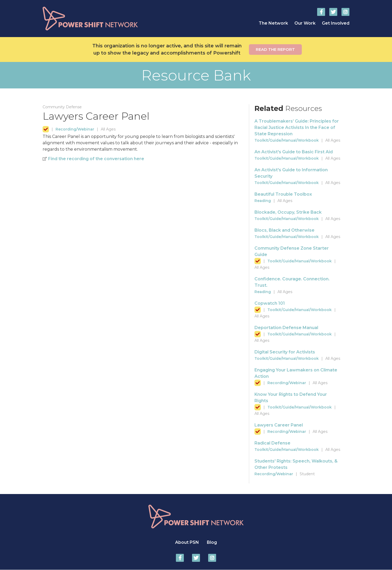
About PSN (187, 542)
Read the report (275, 49)
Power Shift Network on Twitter (333, 12)
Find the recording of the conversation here (96, 159)
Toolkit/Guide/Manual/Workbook (287, 140)
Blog (212, 542)
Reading (263, 201)
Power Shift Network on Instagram (345, 12)
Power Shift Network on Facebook (321, 12)
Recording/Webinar (75, 129)
